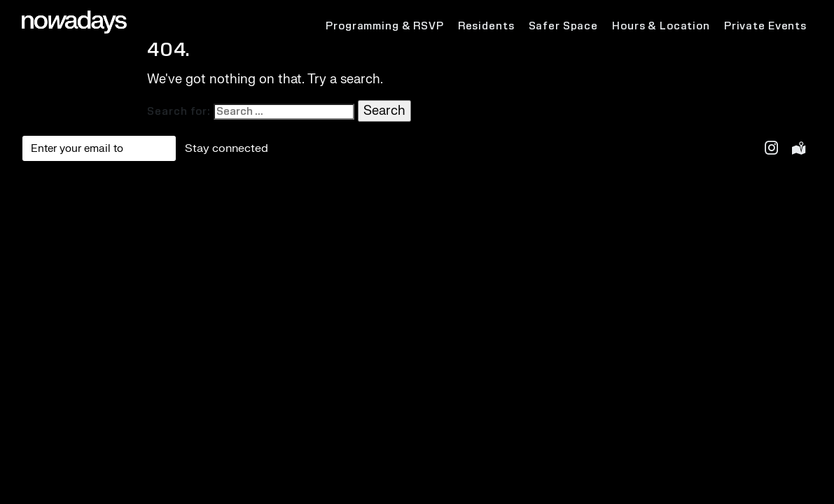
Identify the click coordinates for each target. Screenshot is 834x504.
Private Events (765, 26)
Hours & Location (661, 26)
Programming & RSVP (385, 26)
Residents (486, 26)
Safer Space (564, 26)
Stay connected (227, 148)
